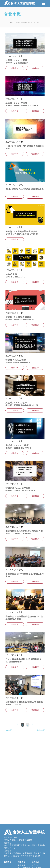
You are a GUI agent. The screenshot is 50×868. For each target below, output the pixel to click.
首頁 (11, 22)
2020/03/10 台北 (14, 270)
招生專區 (22, 862)
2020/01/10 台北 (14, 398)
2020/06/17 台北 (14, 142)
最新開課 (22, 865)
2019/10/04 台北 (14, 655)
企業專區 (8, 862)
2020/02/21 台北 (14, 313)
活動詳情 (15, 68)
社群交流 (35, 862)
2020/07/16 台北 (14, 99)
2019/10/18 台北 (14, 612)
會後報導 (35, 68)
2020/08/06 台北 (14, 56)
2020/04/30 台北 (14, 185)
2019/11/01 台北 (14, 570)
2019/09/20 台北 (14, 698)
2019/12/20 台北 (14, 441)
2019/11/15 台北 (14, 527)
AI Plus (35, 865)
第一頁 (9, 730)
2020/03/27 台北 (14, 227)
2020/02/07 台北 (14, 356)
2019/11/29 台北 (14, 484)
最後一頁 (41, 730)
